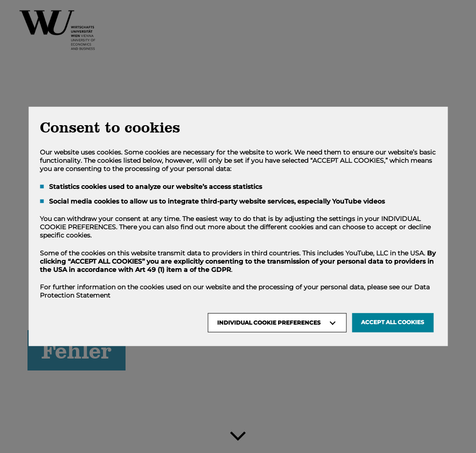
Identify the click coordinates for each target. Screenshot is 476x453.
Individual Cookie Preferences (269, 323)
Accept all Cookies (393, 322)
